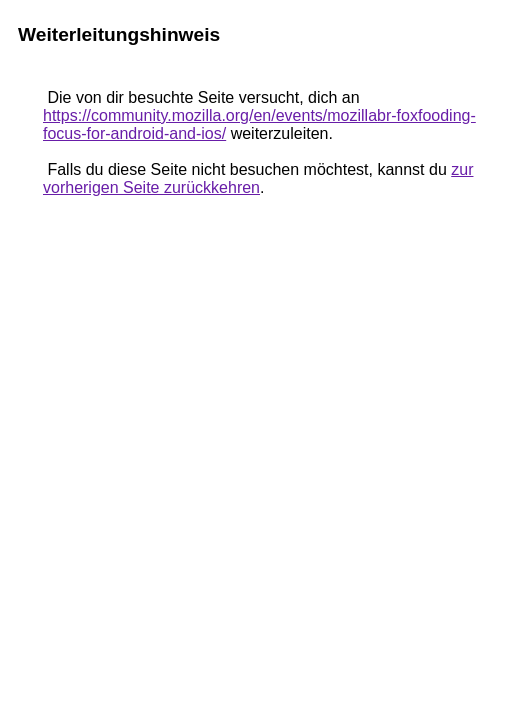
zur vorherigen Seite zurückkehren (258, 178)
